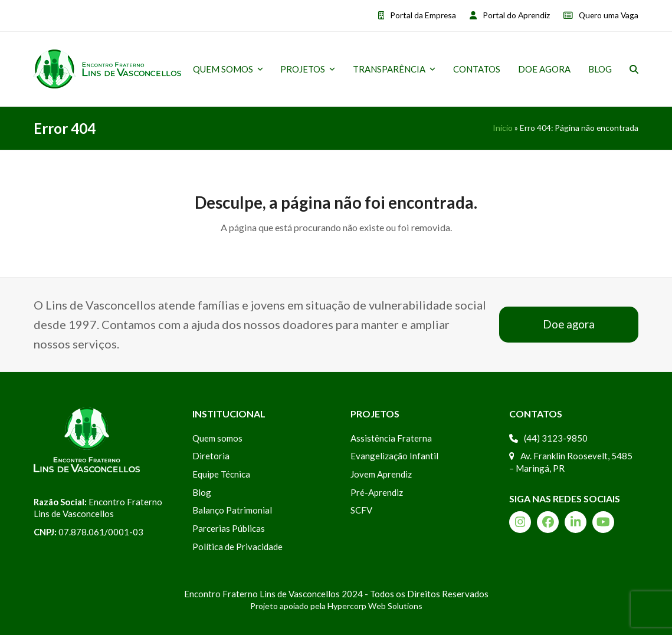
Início (503, 128)
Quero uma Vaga (609, 15)
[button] (634, 69)
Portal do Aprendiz (516, 15)
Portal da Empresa (423, 15)
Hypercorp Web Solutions (375, 606)
